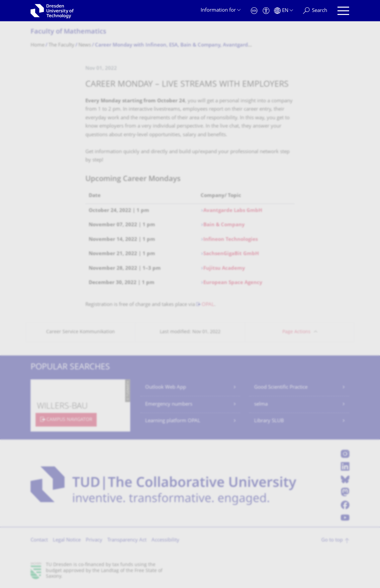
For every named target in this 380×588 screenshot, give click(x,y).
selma (261, 404)
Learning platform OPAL (173, 421)
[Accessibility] (266, 11)
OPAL (208, 305)
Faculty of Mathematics (68, 32)
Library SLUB (269, 421)
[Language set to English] (284, 11)
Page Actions (296, 332)
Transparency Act (127, 540)
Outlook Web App (166, 388)
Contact (39, 540)
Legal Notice (67, 540)
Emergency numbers (169, 404)
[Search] (315, 11)
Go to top (332, 540)
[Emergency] (254, 11)
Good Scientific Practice (281, 388)
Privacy (94, 540)
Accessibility (165, 540)
